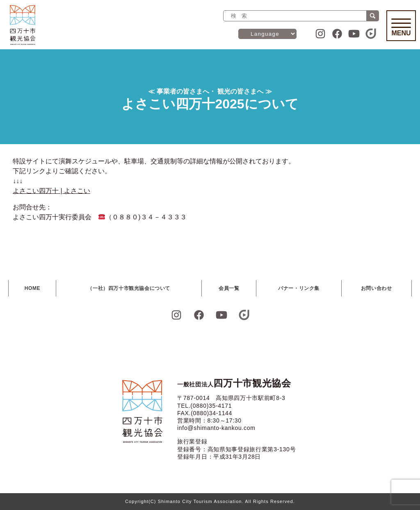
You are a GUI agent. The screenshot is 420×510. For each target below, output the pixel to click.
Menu (401, 28)
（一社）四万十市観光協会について (129, 288)
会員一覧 (229, 288)
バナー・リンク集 (299, 288)
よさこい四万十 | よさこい (51, 191)
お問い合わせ (377, 288)
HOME (32, 288)
